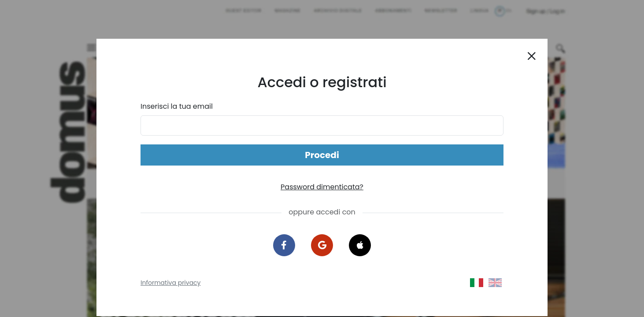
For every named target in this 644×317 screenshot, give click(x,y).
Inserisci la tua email (177, 106)
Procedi (322, 155)
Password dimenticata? (322, 187)
